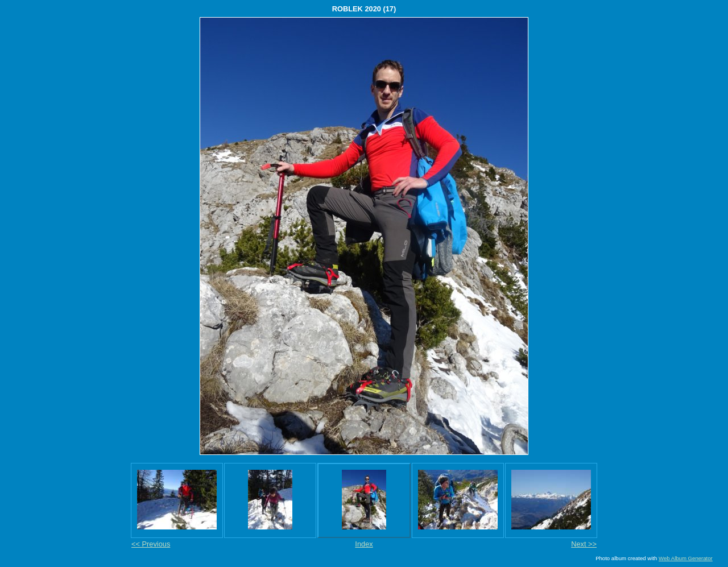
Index (364, 544)
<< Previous (151, 544)
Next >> (584, 544)
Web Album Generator (686, 558)
